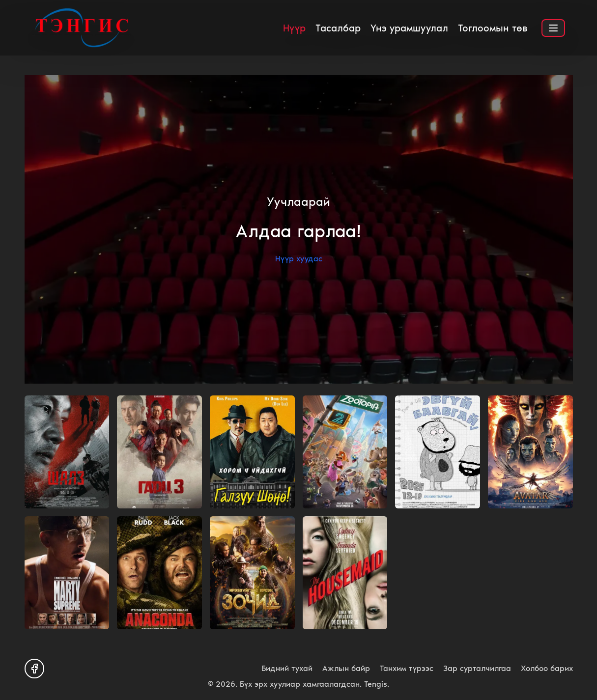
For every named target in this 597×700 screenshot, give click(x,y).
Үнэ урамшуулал (409, 28)
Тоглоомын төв (493, 28)
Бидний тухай (287, 668)
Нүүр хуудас (299, 259)
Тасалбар (338, 28)
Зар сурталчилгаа (477, 668)
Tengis (376, 684)
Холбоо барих (547, 668)
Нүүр (294, 28)
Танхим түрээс (407, 668)
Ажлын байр (346, 668)
